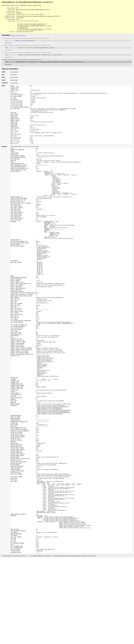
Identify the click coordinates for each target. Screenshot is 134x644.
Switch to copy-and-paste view (18, 37)
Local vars (8, 45)
